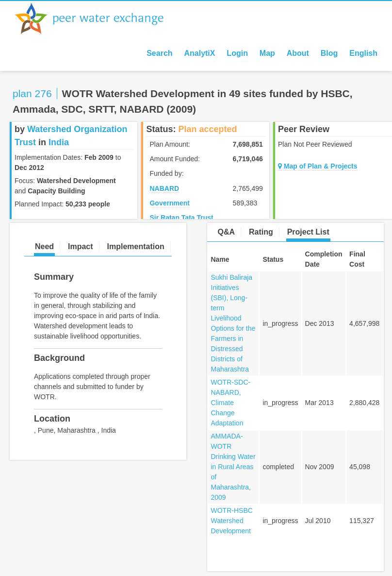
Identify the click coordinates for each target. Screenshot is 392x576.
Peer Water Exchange (97, 18)
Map (267, 53)
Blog (329, 53)
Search (159, 53)
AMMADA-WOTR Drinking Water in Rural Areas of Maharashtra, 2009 (233, 467)
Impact (81, 246)
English (363, 53)
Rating (261, 232)
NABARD (164, 188)
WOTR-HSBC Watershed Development (232, 521)
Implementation (135, 246)
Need (44, 246)
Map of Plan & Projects (318, 166)
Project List (308, 232)
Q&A (227, 232)
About (298, 53)
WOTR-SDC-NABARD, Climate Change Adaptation (231, 403)
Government (169, 203)
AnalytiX (199, 53)
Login (237, 53)
